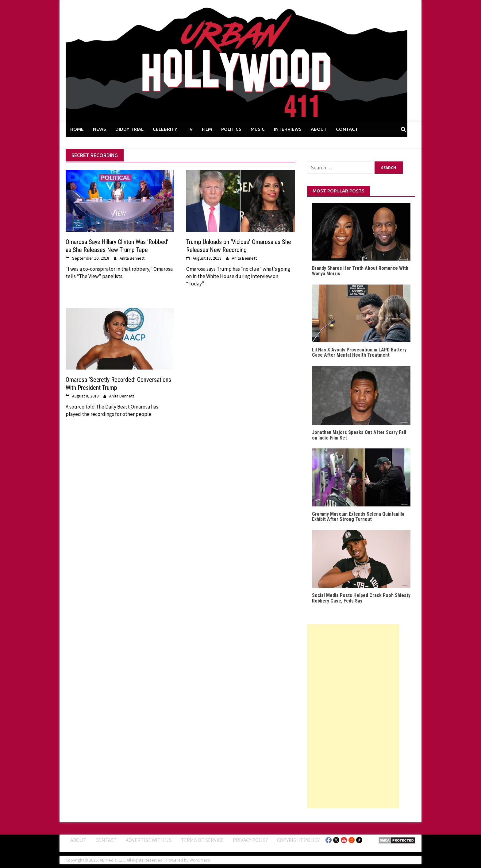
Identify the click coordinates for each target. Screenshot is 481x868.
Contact (106, 840)
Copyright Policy (298, 840)
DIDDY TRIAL (129, 129)
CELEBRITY (165, 129)
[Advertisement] (353, 716)
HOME (77, 129)
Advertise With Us (149, 840)
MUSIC (258, 129)
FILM (207, 129)
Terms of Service (202, 840)
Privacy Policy (250, 840)
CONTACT (347, 129)
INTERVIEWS (288, 129)
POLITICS (231, 129)
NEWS (100, 129)
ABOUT (319, 129)
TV (190, 129)
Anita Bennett (132, 258)
